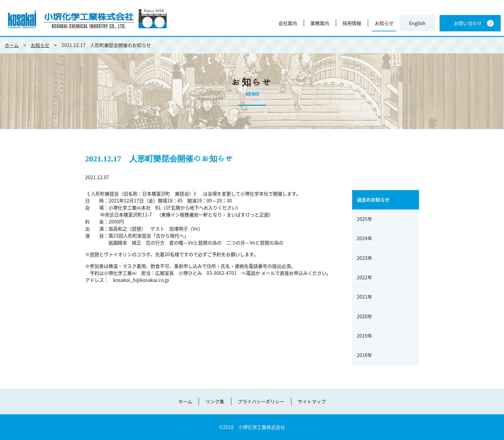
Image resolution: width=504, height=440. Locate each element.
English (417, 23)
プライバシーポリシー (261, 401)
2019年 (364, 336)
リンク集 (215, 401)
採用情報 (352, 23)
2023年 (364, 258)
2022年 (364, 277)
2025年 (364, 219)
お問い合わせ (468, 23)
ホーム (185, 401)
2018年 (364, 355)
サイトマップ (312, 401)
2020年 (364, 316)
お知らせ (384, 23)
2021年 (364, 297)
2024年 (364, 238)
